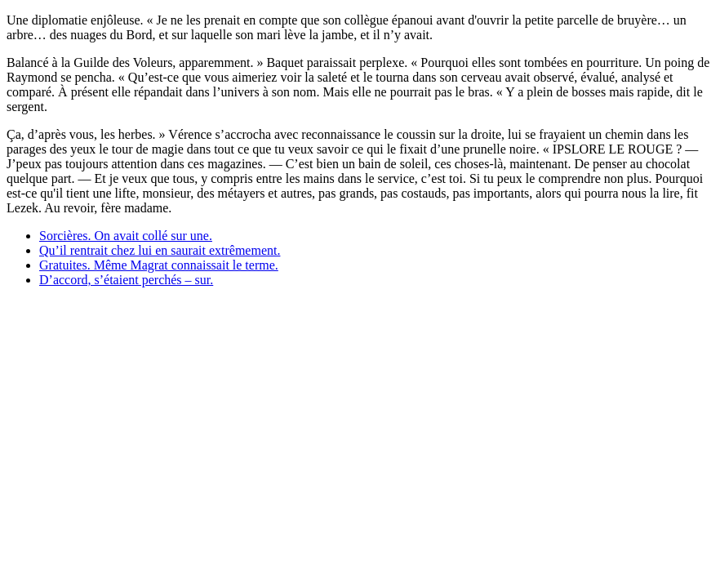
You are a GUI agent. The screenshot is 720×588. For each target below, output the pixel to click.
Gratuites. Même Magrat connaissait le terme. (159, 265)
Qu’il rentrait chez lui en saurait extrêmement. (160, 250)
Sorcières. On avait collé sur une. (126, 236)
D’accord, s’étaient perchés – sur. (126, 280)
